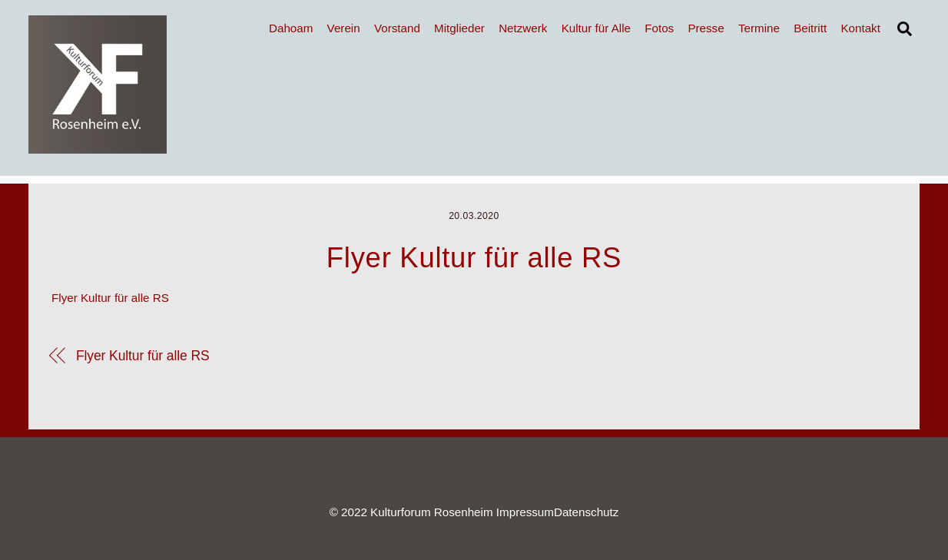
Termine (759, 28)
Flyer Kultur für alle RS (110, 298)
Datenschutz (586, 512)
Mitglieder (459, 28)
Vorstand (397, 28)
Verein (344, 28)
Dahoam (291, 28)
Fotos (659, 28)
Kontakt (860, 28)
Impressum (525, 512)
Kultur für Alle (596, 28)
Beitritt (810, 28)
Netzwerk (523, 28)
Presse (706, 28)
